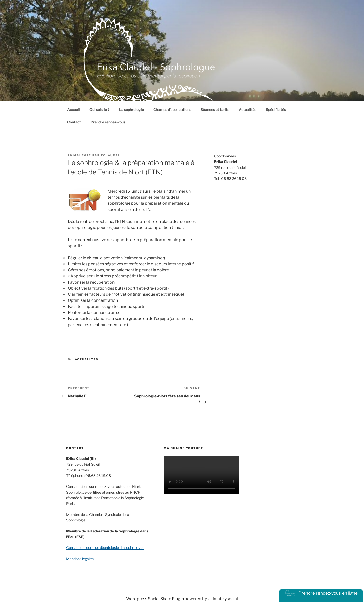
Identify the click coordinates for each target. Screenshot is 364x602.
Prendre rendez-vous (108, 122)
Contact (74, 122)
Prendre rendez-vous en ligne (321, 593)
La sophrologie (131, 110)
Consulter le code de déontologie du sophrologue (105, 548)
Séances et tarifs (215, 110)
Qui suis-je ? (99, 110)
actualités (87, 359)
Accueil (74, 110)
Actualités (248, 110)
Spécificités (276, 110)
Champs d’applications (172, 110)
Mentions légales (80, 559)
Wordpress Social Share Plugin (155, 599)
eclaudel (110, 155)
